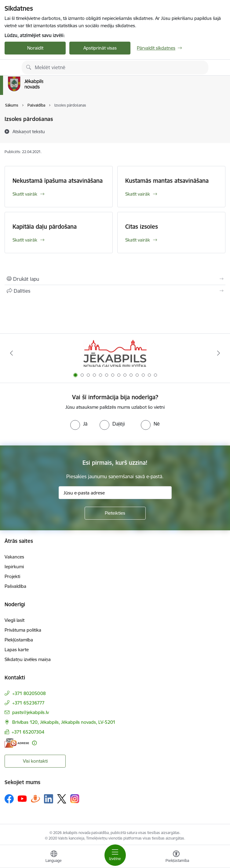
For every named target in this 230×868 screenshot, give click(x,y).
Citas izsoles (142, 227)
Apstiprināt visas (100, 48)
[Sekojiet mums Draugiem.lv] (35, 799)
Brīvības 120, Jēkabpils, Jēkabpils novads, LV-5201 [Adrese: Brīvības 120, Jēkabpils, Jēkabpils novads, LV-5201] (64, 722)
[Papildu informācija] (34, 743)
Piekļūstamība (19, 640)
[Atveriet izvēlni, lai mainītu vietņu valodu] (54, 857)
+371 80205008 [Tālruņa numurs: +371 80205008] (29, 693)
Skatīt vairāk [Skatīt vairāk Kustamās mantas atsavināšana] (138, 194)
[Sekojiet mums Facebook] (9, 799)
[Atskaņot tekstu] (29, 131)
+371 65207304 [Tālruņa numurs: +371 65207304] (28, 732)
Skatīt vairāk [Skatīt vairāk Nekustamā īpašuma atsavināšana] (25, 194)
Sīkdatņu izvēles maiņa (28, 659)
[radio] (79, 424)
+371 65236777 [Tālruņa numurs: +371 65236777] (28, 703)
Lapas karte (17, 650)
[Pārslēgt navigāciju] (115, 855)
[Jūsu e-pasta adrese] (115, 493)
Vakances (14, 557)
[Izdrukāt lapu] (115, 279)
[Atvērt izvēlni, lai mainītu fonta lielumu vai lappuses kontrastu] (176, 857)
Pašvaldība (15, 586)
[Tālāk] (219, 353)
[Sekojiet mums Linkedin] (49, 799)
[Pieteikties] (115, 513)
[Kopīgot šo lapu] (115, 291)
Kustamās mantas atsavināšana (167, 181)
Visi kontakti (35, 761)
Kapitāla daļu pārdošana (45, 227)
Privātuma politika (23, 630)
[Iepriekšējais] (11, 353)
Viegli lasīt (15, 620)
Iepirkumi (14, 567)
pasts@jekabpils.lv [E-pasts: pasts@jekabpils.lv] (31, 712)
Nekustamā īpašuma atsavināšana (58, 181)
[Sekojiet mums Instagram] (75, 799)
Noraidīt (35, 48)
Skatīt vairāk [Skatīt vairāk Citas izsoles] (138, 240)
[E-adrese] (17, 743)
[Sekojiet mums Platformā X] (62, 799)
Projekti (12, 576)
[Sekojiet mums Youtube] (22, 798)
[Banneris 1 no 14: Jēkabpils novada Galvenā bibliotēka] (115, 353)
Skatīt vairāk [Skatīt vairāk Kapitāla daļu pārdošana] (25, 240)
